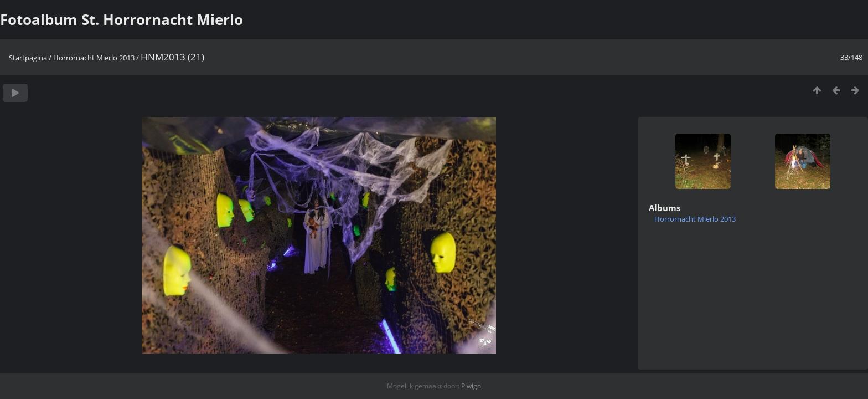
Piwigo (471, 386)
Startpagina (28, 58)
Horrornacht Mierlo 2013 (94, 58)
